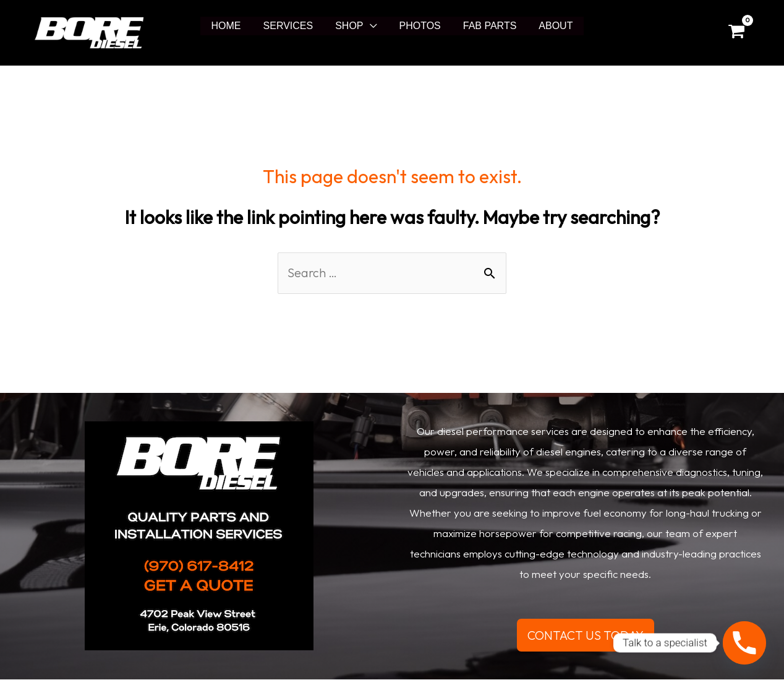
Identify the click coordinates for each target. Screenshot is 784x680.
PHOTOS (419, 26)
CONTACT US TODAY (586, 635)
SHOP (350, 26)
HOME (232, 26)
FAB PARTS (486, 26)
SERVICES (292, 26)
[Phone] (744, 643)
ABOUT (549, 26)
